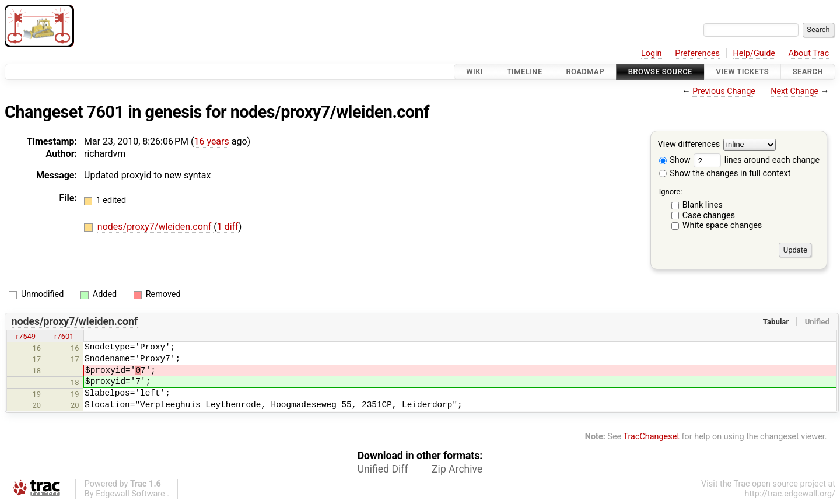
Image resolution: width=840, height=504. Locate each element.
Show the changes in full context (725, 174)
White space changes (722, 225)
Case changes (709, 216)
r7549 (26, 336)
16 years (211, 141)
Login (652, 53)
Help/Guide (754, 53)
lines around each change (757, 160)
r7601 (64, 336)
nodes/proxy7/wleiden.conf (330, 112)
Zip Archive (457, 469)
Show (675, 160)
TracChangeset (651, 437)
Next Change (794, 91)
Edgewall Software (130, 494)
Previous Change (724, 91)
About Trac (809, 53)
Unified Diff (383, 469)
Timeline (525, 71)
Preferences (697, 53)
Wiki (475, 71)
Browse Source (660, 71)
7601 (106, 112)
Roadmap (585, 71)
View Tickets (743, 71)
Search (808, 71)
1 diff (228, 227)
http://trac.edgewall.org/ (790, 494)
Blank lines (703, 205)
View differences (689, 145)
